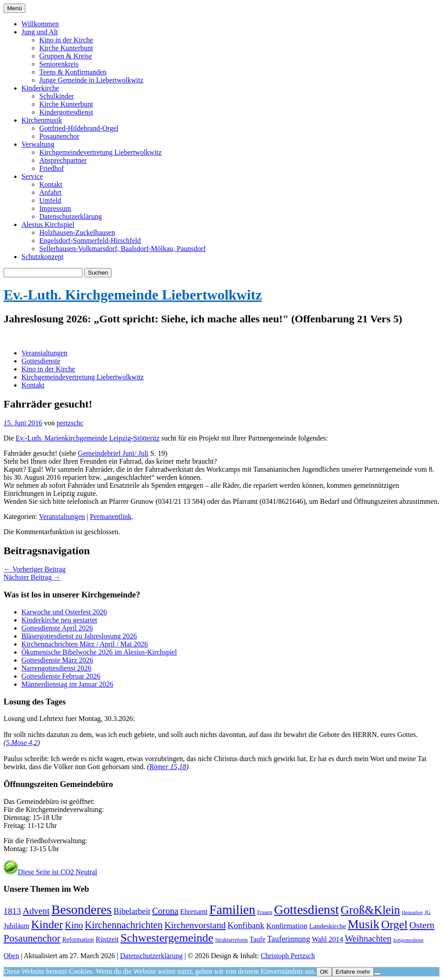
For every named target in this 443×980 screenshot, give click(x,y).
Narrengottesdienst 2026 (56, 668)
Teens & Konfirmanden (73, 72)
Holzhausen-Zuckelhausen (77, 233)
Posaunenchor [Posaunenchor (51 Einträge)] (32, 938)
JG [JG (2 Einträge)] (428, 912)
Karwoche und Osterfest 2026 (64, 612)
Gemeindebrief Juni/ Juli (113, 453)
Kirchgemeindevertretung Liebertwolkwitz (100, 152)
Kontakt (51, 184)
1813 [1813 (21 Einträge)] (12, 911)
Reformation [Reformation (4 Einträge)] (78, 939)
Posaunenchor (59, 136)
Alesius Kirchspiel (48, 224)
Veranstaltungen (44, 353)
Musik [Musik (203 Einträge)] (363, 924)
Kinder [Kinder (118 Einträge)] (47, 924)
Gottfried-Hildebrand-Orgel (79, 128)
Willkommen (40, 24)
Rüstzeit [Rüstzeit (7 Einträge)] (107, 939)
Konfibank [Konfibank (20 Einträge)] (246, 925)
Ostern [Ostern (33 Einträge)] (422, 925)
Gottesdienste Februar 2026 (61, 676)
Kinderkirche (40, 88)
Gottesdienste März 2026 (57, 660)
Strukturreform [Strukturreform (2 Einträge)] (231, 940)
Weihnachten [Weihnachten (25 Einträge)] (368, 939)
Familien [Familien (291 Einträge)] (232, 910)
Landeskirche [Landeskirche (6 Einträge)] (328, 926)
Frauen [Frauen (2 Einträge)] (265, 912)
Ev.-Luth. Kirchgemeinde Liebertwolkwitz (133, 295)
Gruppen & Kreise (66, 56)
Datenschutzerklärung (70, 216)
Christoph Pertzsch (288, 956)
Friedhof (52, 168)
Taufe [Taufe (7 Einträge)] (257, 939)
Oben (11, 956)
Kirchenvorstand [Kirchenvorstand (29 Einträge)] (195, 925)
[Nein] (377, 974)
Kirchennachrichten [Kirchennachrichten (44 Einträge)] (124, 925)
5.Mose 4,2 (22, 743)
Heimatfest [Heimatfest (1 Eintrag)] (412, 912)
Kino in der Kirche (66, 40)
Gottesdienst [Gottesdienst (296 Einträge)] (306, 910)
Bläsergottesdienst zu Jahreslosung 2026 (79, 636)
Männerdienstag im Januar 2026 (67, 684)
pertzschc (70, 423)
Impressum (55, 208)
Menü (14, 8)
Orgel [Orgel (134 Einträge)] (394, 924)
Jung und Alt (40, 32)
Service (32, 176)
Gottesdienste (41, 361)
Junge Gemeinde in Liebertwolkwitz (91, 80)
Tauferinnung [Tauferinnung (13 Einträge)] (289, 939)
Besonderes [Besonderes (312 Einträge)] (81, 910)
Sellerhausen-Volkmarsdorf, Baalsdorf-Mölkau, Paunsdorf (122, 249)
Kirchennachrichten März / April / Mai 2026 (85, 644)
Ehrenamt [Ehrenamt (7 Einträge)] (194, 912)
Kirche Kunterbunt (66, 48)
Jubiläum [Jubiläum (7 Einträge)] (17, 926)
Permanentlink (111, 517)
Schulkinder (56, 96)
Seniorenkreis (59, 64)
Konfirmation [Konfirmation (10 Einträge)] (287, 926)
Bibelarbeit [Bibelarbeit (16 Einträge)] (132, 911)
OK (324, 972)
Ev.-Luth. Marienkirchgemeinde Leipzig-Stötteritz (87, 438)
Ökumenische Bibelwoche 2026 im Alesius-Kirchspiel (99, 652)
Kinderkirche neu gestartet (59, 620)
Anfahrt (50, 192)
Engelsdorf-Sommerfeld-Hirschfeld (90, 241)
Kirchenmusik (42, 120)
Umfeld (50, 200)
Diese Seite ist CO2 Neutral (50, 872)
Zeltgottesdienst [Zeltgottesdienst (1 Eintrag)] (408, 940)
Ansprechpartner (63, 160)
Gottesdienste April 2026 (57, 628)
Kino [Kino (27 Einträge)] (74, 925)
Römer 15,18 (168, 767)
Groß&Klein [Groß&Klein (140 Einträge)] (371, 910)
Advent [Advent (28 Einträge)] (36, 911)
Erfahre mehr (353, 972)
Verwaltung (38, 144)
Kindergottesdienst (66, 112)
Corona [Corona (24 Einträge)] (165, 911)
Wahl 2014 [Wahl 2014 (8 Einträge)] (327, 939)
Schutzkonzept (42, 257)
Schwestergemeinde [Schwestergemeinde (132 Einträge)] (167, 938)
